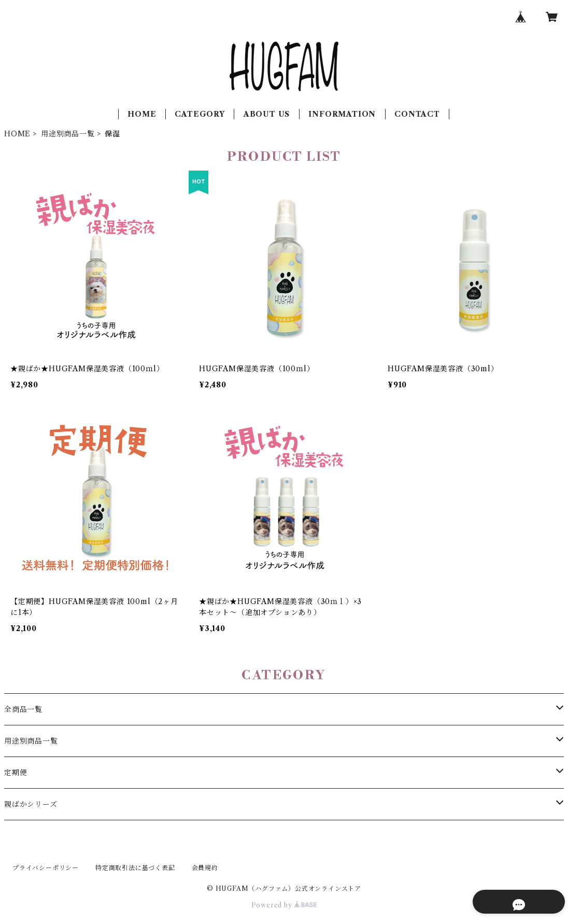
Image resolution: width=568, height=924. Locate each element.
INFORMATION (342, 114)
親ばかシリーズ (31, 804)
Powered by (284, 905)
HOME (142, 114)
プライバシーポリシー (46, 868)
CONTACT (417, 114)
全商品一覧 (23, 709)
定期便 (16, 773)
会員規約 (205, 868)
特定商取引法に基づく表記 (135, 868)
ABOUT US (267, 114)
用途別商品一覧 (68, 134)
